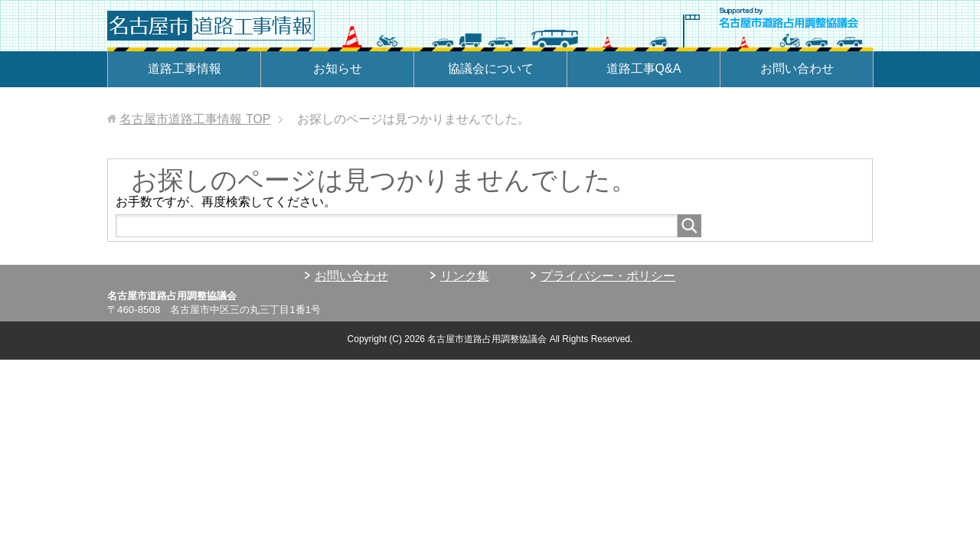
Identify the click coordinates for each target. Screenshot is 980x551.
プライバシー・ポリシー (608, 276)
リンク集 (465, 276)
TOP (195, 119)
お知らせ (338, 68)
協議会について (491, 68)
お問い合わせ (797, 68)
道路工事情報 (185, 68)
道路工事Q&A (644, 68)
